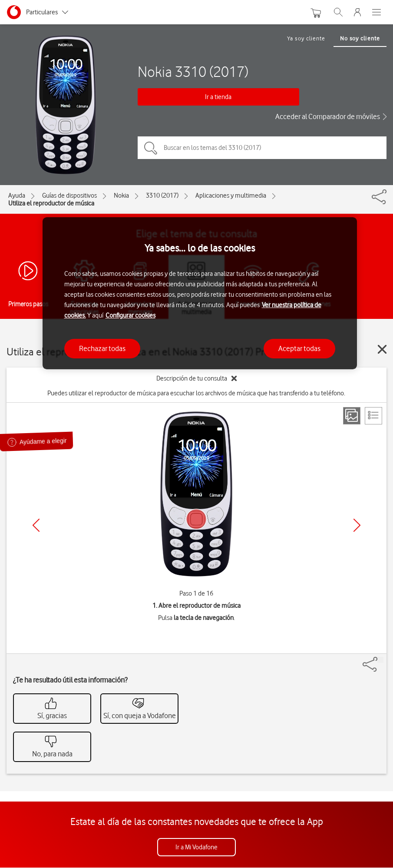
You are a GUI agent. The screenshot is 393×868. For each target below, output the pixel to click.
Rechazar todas (102, 348)
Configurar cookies (130, 315)
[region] (200, 293)
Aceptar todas (299, 348)
